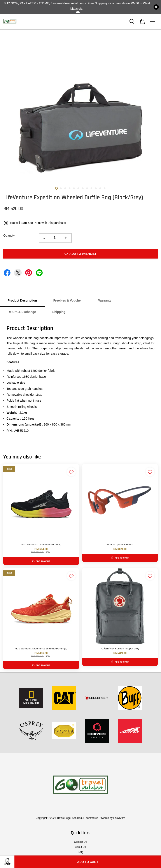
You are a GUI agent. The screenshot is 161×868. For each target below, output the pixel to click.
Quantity (9, 235)
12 (105, 188)
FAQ (80, 852)
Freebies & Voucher (68, 300)
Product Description (22, 300)
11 (100, 188)
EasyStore (119, 818)
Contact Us (81, 842)
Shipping (59, 312)
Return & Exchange (22, 312)
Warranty (105, 300)
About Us (81, 847)
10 (96, 188)
